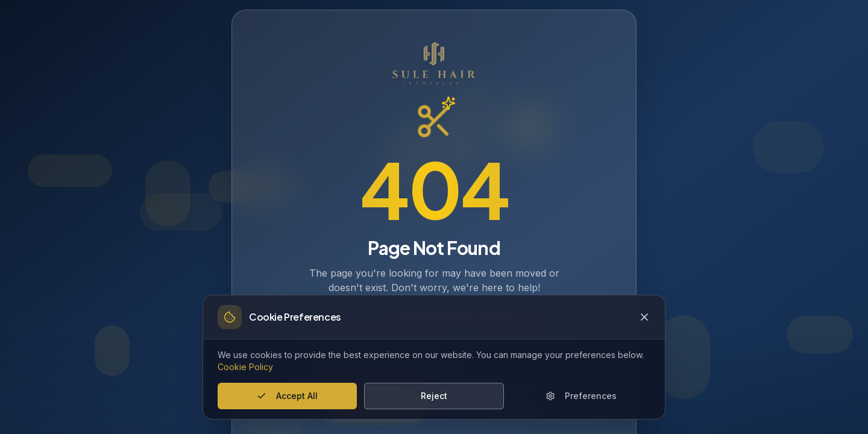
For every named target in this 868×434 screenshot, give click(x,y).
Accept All (287, 396)
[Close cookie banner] (644, 317)
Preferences (581, 396)
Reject (434, 396)
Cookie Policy (245, 367)
